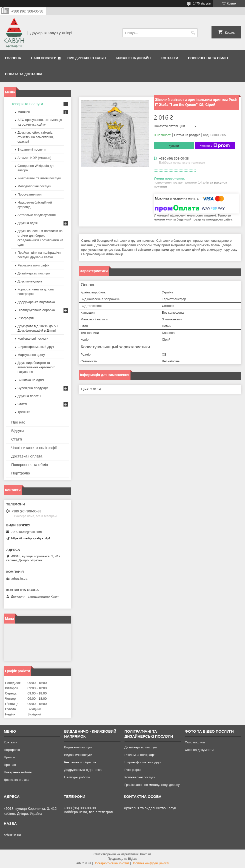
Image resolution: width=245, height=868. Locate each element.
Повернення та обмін (208, 58)
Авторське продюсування (36, 215)
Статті (22, 404)
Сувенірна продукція (33, 388)
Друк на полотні (29, 396)
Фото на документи (199, 750)
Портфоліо (21, 473)
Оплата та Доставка (24, 74)
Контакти (169, 58)
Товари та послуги (27, 104)
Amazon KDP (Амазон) (34, 158)
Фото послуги (195, 742)
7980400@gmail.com (26, 532)
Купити (174, 146)
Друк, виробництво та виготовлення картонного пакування (36, 367)
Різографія (25, 318)
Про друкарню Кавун (87, 58)
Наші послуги (44, 58)
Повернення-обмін (18, 772)
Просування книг (30, 194)
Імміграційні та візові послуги (39, 178)
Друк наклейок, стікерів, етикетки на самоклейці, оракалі (36, 137)
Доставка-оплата (16, 780)
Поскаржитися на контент (111, 863)
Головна (13, 58)
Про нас (18, 422)
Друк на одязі (27, 223)
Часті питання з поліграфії (34, 448)
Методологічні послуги (34, 186)
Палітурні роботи (77, 777)
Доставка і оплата (27, 456)
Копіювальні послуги (33, 338)
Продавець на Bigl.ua (122, 859)
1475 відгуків (202, 3)
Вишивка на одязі (31, 380)
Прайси (9, 757)
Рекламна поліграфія (33, 265)
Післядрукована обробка (36, 310)
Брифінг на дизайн (133, 58)
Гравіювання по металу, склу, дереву (152, 785)
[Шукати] (193, 33)
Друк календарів (30, 281)
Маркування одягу (31, 355)
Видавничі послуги (31, 149)
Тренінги (24, 412)
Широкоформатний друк (36, 347)
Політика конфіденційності (150, 863)
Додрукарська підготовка (36, 302)
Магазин (24, 112)
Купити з (215, 146)
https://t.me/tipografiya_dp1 (31, 538)
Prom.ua (146, 854)
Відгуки (17, 431)
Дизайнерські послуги (34, 273)
